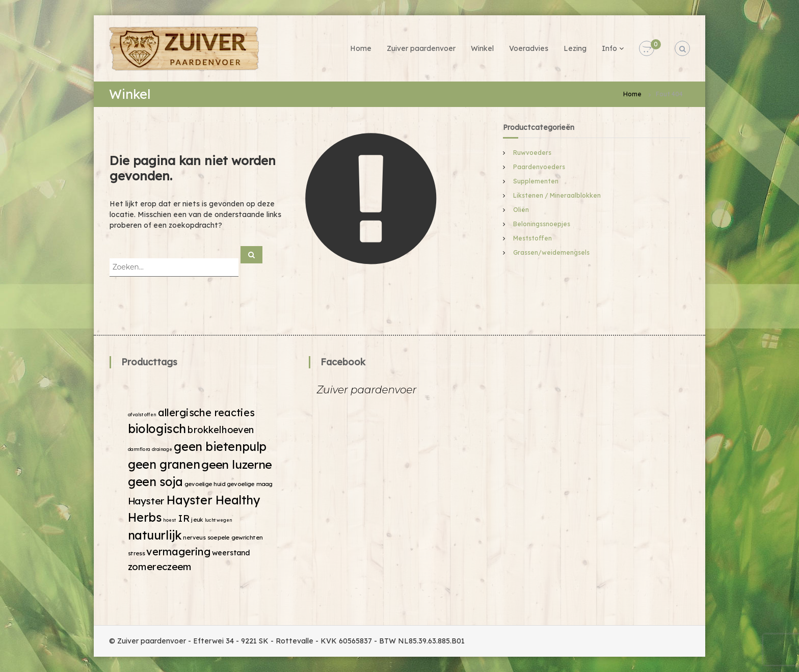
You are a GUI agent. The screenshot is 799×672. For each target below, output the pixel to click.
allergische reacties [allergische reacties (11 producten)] (206, 412)
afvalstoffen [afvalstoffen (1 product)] (142, 414)
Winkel (482, 48)
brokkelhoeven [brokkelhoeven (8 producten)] (221, 429)
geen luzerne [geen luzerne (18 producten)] (236, 464)
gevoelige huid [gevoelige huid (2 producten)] (205, 484)
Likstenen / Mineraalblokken (557, 195)
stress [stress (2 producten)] (137, 553)
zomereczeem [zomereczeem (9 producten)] (160, 566)
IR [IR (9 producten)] (184, 518)
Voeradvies (529, 48)
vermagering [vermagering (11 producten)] (178, 552)
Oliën (521, 210)
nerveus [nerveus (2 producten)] (194, 537)
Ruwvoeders (532, 153)
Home (361, 48)
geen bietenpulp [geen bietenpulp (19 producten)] (220, 446)
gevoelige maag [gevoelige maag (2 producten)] (250, 484)
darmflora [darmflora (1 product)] (139, 449)
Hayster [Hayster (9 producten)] (147, 501)
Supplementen (536, 181)
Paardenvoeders (539, 167)
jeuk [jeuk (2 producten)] (197, 520)
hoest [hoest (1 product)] (170, 520)
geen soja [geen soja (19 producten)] (155, 482)
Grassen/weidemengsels (551, 252)
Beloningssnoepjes (542, 224)
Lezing (575, 48)
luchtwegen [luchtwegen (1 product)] (219, 520)
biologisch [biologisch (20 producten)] (157, 428)
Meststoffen (532, 238)
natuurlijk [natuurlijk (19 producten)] (155, 535)
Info (609, 48)
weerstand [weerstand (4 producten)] (231, 553)
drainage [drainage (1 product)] (162, 449)
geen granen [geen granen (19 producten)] (164, 464)
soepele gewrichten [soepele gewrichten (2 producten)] (235, 537)
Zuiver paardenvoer (421, 48)
